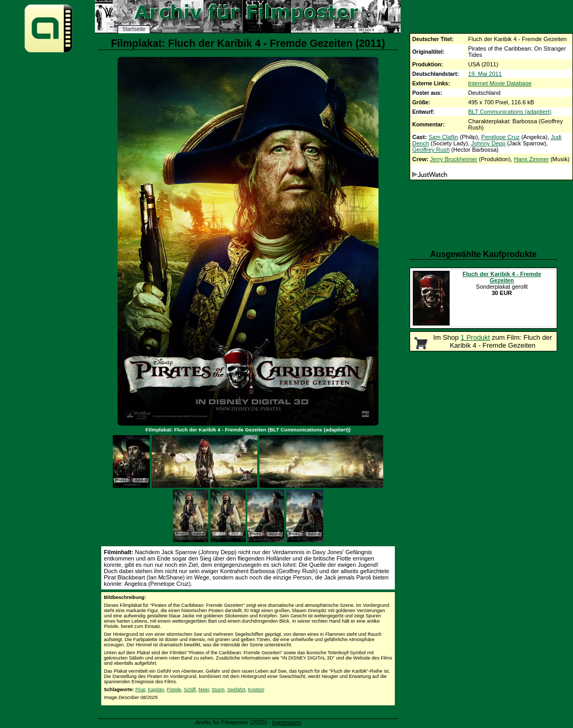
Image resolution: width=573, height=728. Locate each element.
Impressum (286, 722)
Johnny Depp (488, 143)
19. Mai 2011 (485, 74)
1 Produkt (475, 337)
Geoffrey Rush (431, 150)
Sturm (218, 690)
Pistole (174, 690)
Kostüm (256, 690)
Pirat (140, 690)
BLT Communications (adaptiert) (510, 112)
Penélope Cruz (501, 137)
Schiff (190, 690)
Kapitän (156, 690)
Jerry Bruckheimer (454, 159)
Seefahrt (236, 690)
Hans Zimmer (531, 159)
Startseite (134, 29)
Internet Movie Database (500, 83)
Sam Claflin (443, 137)
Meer (203, 690)
